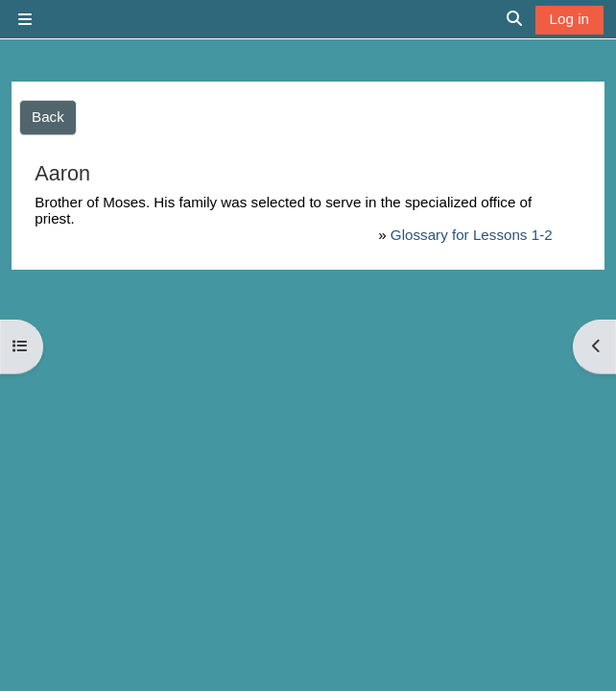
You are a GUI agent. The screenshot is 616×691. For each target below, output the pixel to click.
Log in (569, 19)
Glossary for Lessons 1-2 (472, 235)
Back (48, 117)
